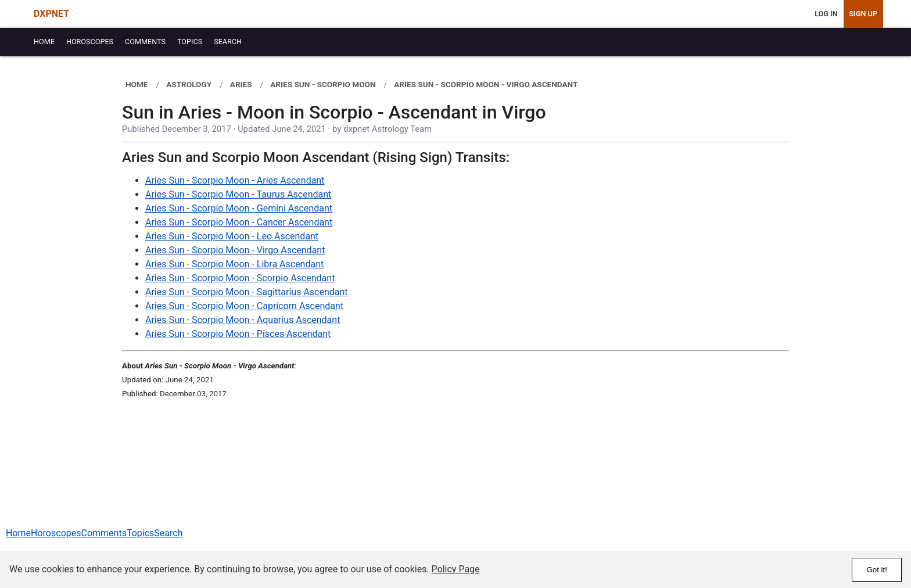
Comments (103, 533)
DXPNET (51, 14)
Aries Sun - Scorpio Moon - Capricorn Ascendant (244, 306)
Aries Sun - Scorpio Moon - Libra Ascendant (234, 264)
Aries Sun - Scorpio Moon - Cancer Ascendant (239, 222)
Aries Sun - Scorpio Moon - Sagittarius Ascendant (247, 292)
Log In (826, 14)
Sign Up (863, 14)
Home (18, 533)
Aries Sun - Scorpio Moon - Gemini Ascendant (239, 208)
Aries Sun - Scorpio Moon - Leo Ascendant (232, 236)
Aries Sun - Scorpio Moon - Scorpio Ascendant (240, 278)
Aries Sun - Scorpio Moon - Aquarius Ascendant (243, 320)
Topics (140, 533)
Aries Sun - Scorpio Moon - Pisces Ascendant (238, 334)
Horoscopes (56, 533)
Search (168, 533)
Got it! (877, 570)
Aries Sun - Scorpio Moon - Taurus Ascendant (238, 194)
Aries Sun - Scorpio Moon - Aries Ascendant (235, 180)
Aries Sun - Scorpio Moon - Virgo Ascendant (235, 250)
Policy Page (456, 569)
